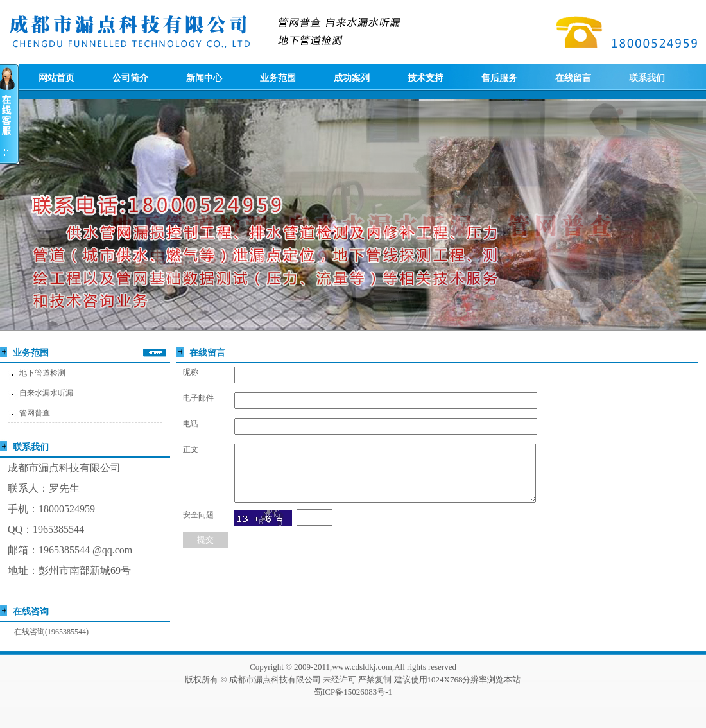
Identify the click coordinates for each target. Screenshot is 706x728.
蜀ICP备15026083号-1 (353, 692)
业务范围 (278, 78)
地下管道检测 (42, 373)
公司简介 (130, 78)
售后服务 (499, 78)
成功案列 (352, 78)
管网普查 (35, 413)
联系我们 (647, 78)
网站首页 (56, 78)
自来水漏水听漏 (46, 393)
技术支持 (426, 78)
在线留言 (573, 78)
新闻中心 (204, 78)
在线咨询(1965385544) (51, 632)
